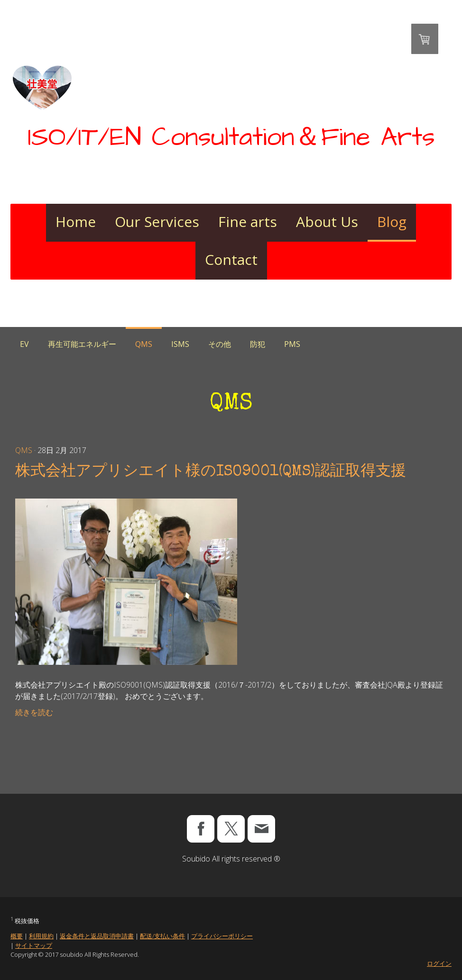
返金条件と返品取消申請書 (97, 936)
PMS (292, 344)
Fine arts (248, 222)
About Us (327, 222)
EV (24, 344)
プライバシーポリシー (222, 936)
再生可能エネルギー (82, 344)
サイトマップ (34, 945)
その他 (220, 344)
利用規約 (41, 936)
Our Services (157, 222)
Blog (392, 222)
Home (76, 222)
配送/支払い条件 (162, 936)
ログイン (439, 963)
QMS (144, 344)
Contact (231, 259)
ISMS (180, 344)
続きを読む (34, 712)
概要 (17, 936)
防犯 (258, 344)
